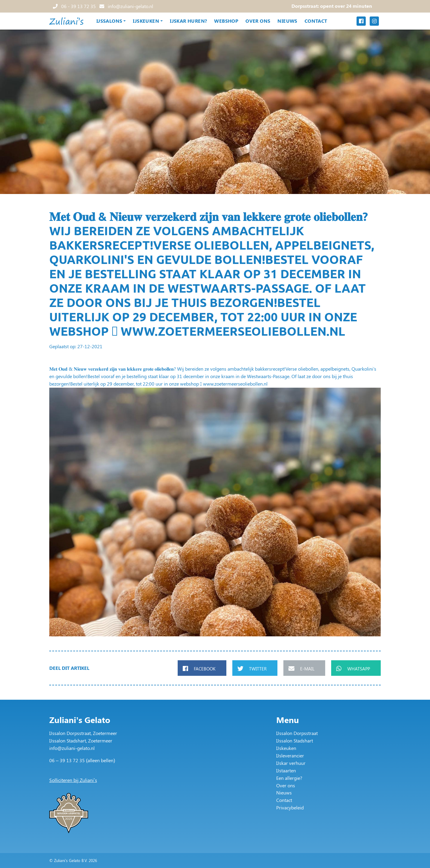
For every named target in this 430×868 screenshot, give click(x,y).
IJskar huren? (188, 21)
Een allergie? (289, 778)
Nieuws (287, 21)
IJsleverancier (290, 755)
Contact (316, 21)
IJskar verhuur (291, 763)
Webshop (226, 21)
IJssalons (109, 21)
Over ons (258, 21)
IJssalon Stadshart (295, 741)
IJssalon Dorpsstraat (297, 733)
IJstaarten (286, 770)
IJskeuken (146, 21)
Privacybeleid (290, 807)
